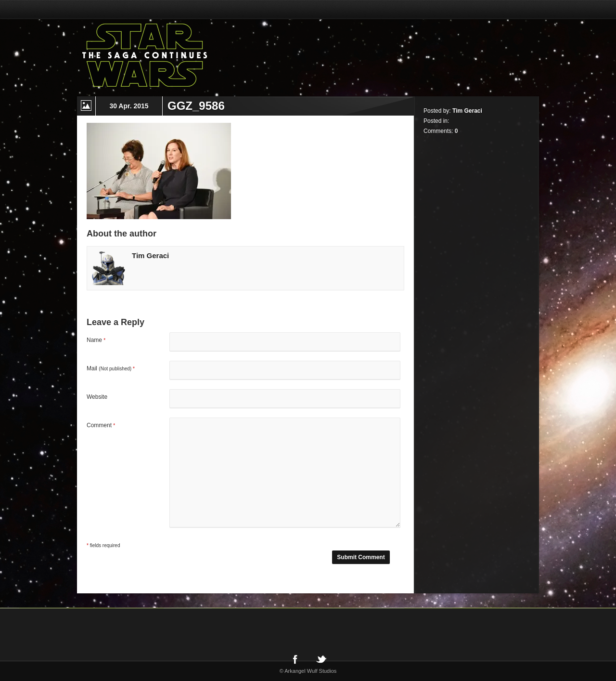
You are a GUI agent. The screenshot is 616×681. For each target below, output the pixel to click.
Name (96, 340)
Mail (111, 368)
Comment (101, 425)
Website (97, 397)
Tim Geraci (150, 255)
